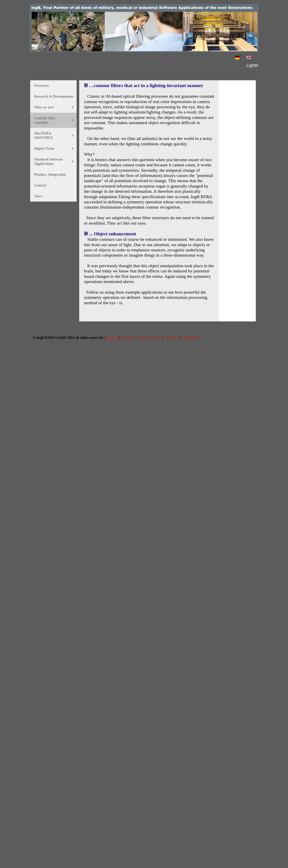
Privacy (128, 337)
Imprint (113, 337)
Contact (172, 337)
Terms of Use (149, 337)
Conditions (191, 337)
